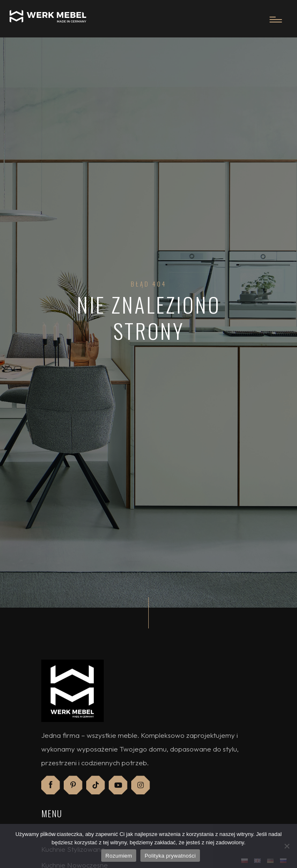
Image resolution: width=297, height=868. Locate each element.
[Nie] (287, 846)
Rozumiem (119, 856)
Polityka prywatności (170, 856)
